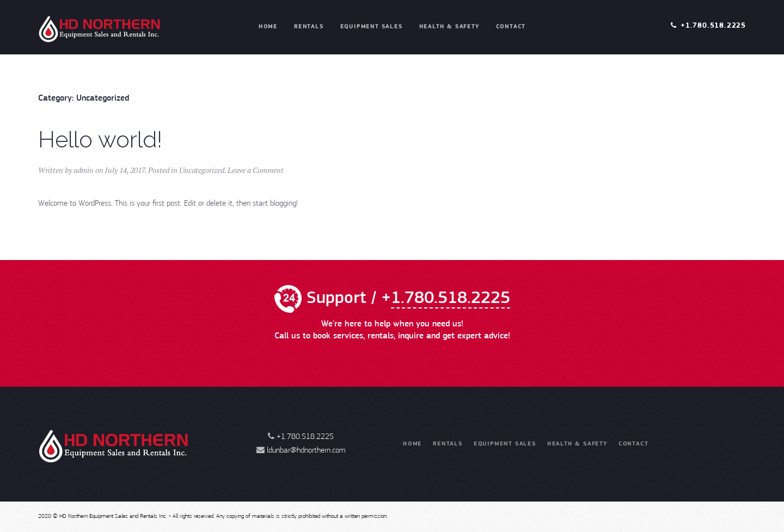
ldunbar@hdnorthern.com (306, 451)
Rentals (309, 27)
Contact (511, 27)
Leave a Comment (256, 170)
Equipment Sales (372, 27)
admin (84, 170)
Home (268, 27)
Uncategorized (202, 170)
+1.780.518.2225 (713, 26)
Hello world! (100, 140)
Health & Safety (449, 27)
